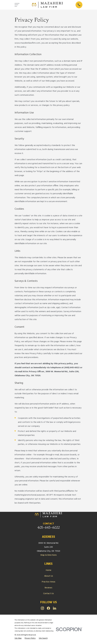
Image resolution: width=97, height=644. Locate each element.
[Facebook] (48, 608)
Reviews (48, 588)
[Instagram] (42, 608)
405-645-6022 (49, 527)
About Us (49, 576)
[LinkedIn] (54, 608)
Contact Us (48, 594)
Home (49, 570)
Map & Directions (49, 555)
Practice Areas (49, 582)
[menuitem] (18, 638)
